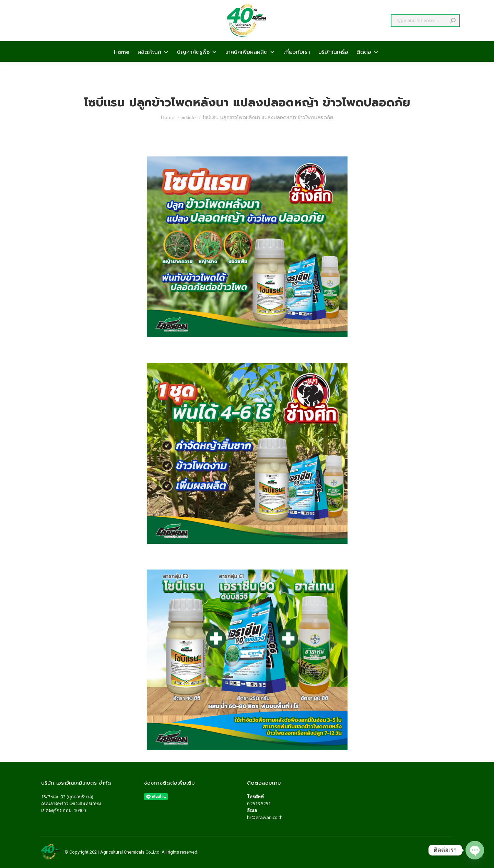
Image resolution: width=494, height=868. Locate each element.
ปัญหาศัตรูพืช (197, 64)
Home (122, 64)
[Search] (425, 33)
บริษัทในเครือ (333, 64)
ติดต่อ (368, 64)
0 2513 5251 (259, 804)
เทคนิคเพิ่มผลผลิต (250, 64)
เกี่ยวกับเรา (297, 64)
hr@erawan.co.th (265, 817)
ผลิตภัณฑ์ (153, 64)
